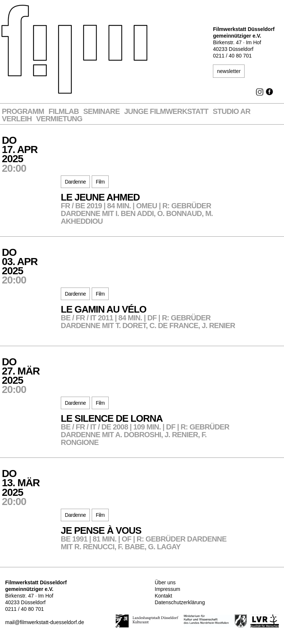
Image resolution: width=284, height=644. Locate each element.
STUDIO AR (232, 112)
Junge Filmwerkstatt (166, 112)
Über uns (165, 582)
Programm (23, 112)
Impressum (167, 589)
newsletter (229, 71)
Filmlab (64, 112)
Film (100, 182)
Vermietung (59, 119)
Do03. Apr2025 (31, 266)
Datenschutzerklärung (180, 602)
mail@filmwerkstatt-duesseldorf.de (45, 622)
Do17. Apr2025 (31, 154)
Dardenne (75, 182)
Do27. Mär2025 (31, 375)
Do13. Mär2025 (31, 487)
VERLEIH (17, 119)
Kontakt (163, 596)
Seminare (101, 112)
